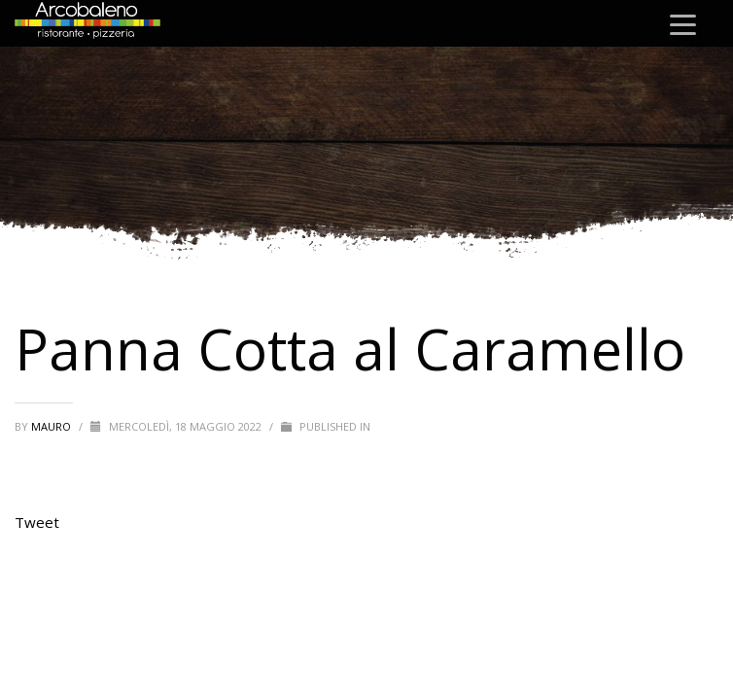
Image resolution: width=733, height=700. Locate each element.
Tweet (37, 522)
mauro (52, 426)
